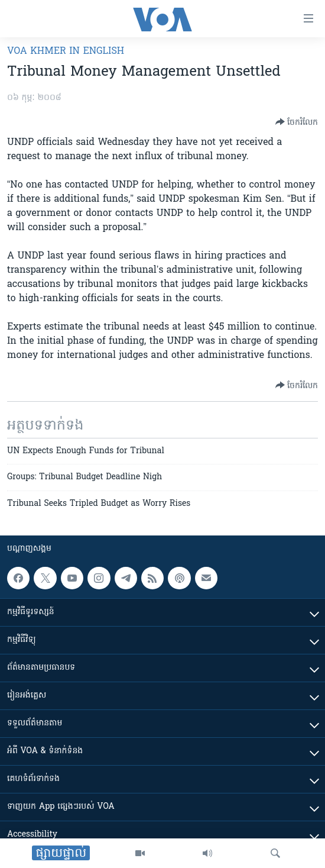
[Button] (297, 122)
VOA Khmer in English (66, 51)
